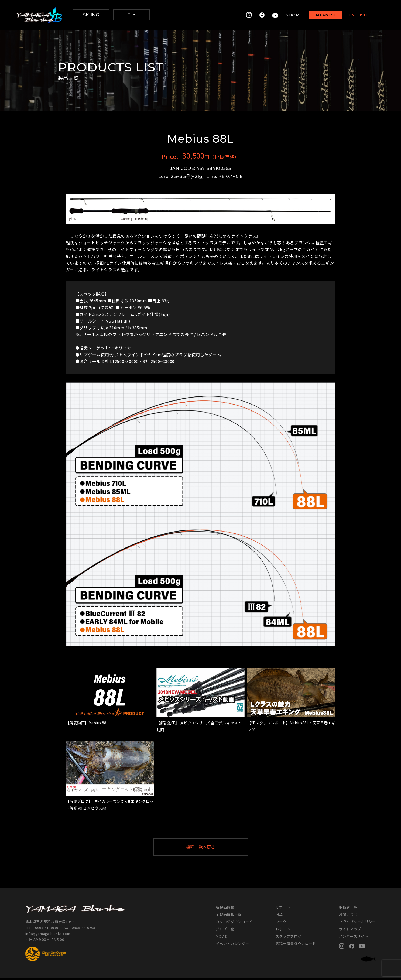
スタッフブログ (289, 938)
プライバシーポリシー (357, 923)
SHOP (286, 15)
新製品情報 (225, 909)
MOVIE (221, 938)
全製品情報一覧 (229, 916)
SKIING (91, 15)
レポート (283, 931)
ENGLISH (351, 15)
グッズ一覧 (225, 931)
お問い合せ (348, 916)
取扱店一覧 (348, 909)
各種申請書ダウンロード (296, 945)
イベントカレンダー (232, 945)
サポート (283, 909)
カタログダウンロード (234, 923)
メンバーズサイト (354, 938)
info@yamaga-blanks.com (48, 935)
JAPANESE (319, 15)
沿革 (279, 916)
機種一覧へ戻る (214, 848)
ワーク (281, 923)
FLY (131, 15)
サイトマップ (350, 931)
